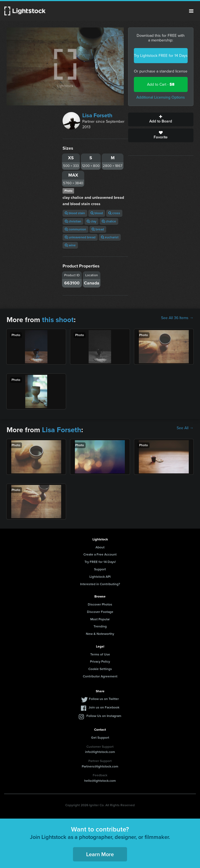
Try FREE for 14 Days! (100, 562)
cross (114, 213)
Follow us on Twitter (104, 699)
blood (97, 213)
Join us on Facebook (104, 707)
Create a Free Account (100, 554)
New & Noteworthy (100, 634)
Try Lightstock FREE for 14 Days (161, 56)
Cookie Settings (100, 669)
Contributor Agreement (100, 676)
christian (73, 221)
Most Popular (100, 619)
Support (100, 569)
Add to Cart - (161, 84)
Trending (100, 626)
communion (75, 229)
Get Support (100, 738)
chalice (109, 221)
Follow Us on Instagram (104, 716)
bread (98, 229)
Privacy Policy (100, 662)
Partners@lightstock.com (100, 766)
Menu (191, 11)
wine (70, 245)
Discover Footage (100, 612)
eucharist (110, 237)
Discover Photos (100, 604)
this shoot (58, 320)
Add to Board (161, 119)
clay (91, 221)
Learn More (100, 854)
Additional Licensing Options (161, 97)
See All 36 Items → (177, 318)
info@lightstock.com (100, 752)
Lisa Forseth (97, 115)
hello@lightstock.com (100, 781)
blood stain (75, 213)
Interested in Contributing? (100, 584)
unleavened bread (80, 237)
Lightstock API (100, 577)
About (100, 547)
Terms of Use (100, 654)
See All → (185, 428)
